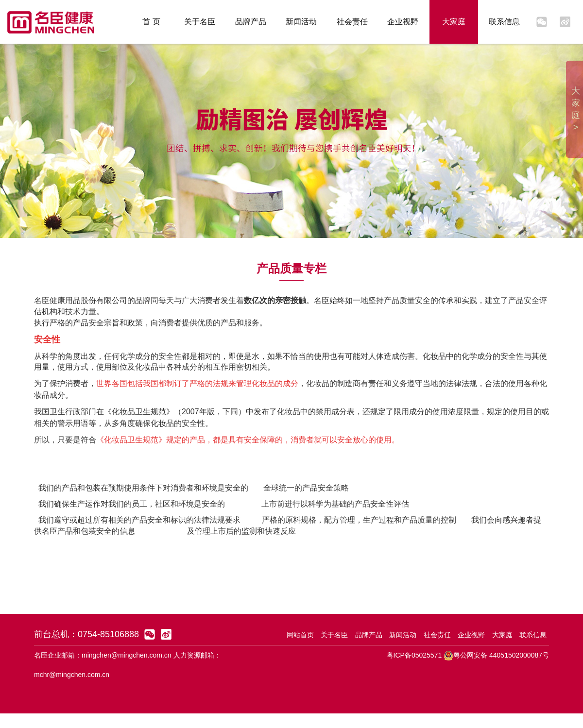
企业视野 (403, 22)
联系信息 (504, 22)
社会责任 (352, 22)
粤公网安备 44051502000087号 (496, 655)
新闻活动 (301, 22)
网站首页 (300, 635)
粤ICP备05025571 (414, 655)
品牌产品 (251, 22)
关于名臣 (200, 22)
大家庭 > (576, 109)
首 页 (151, 22)
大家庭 (454, 22)
